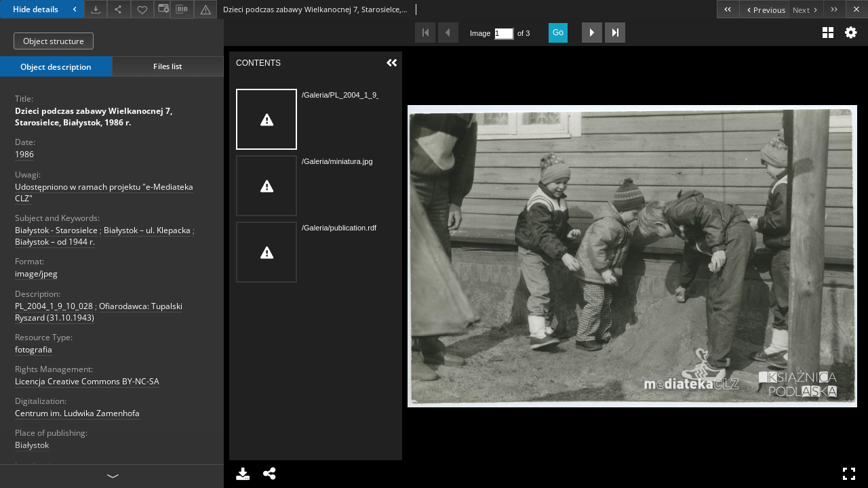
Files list (167, 66)
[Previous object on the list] (764, 9)
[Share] (119, 9)
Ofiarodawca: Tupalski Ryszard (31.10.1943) (99, 312)
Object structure (54, 41)
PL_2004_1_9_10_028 (54, 306)
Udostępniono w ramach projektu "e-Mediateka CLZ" (104, 192)
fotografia (34, 349)
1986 (24, 154)
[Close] (857, 9)
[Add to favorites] (142, 9)
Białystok (32, 445)
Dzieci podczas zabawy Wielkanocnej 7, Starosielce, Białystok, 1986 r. (94, 117)
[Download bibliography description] (182, 9)
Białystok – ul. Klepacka (147, 230)
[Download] (96, 9)
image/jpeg (36, 273)
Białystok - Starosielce (56, 230)
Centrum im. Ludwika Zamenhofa (77, 413)
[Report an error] (205, 9)
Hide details (46, 9)
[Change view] (162, 9)
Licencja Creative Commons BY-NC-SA (87, 381)
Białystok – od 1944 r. (55, 242)
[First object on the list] (728, 9)
